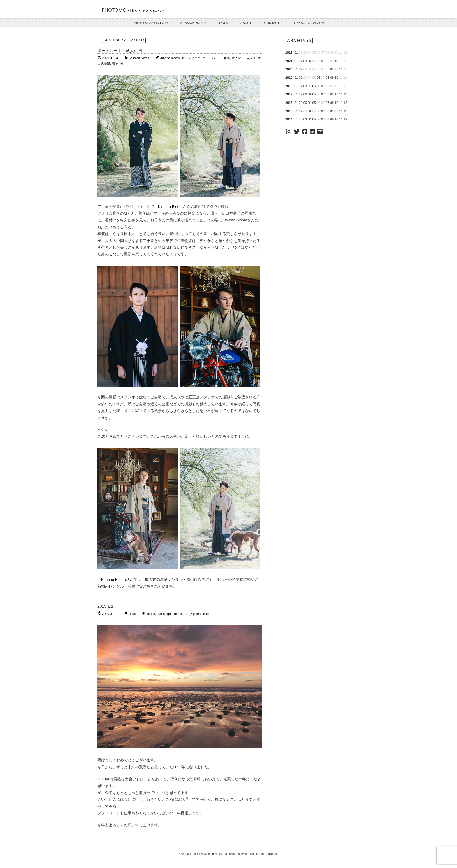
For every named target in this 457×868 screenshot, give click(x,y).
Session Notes (194, 23)
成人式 (251, 58)
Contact (272, 23)
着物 (115, 64)
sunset (177, 614)
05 (314, 86)
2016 (289, 103)
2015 (289, 111)
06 (319, 78)
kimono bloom (170, 58)
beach (151, 614)
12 (345, 94)
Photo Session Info (150, 23)
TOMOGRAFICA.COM (308, 23)
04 (310, 61)
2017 (289, 94)
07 (323, 61)
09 (332, 69)
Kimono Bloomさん (174, 207)
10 (336, 61)
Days (223, 23)
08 (327, 78)
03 (305, 61)
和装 (227, 58)
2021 (289, 61)
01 (296, 52)
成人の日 (238, 58)
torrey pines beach (197, 614)
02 (301, 61)
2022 (289, 52)
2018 (289, 86)
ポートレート (212, 58)
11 (341, 69)
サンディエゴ (191, 58)
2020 (289, 69)
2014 (289, 119)
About (246, 23)
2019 (289, 78)
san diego (164, 614)
